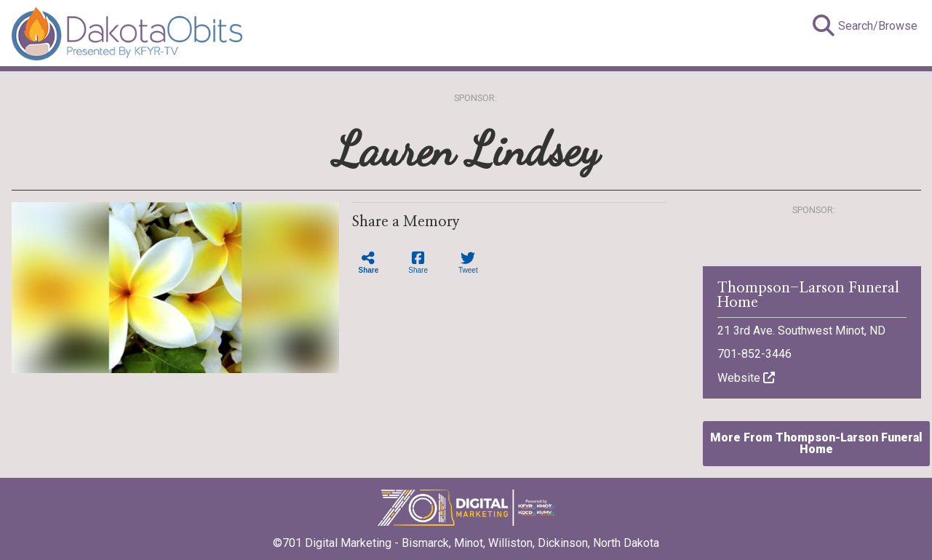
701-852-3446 (754, 354)
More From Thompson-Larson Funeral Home (816, 443)
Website (746, 378)
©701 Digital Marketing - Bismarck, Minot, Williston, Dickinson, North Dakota (466, 538)
